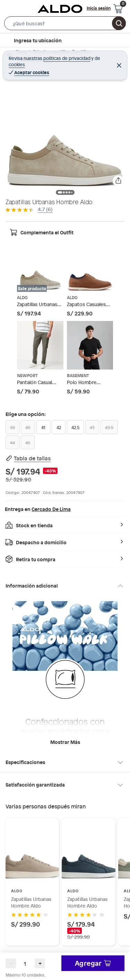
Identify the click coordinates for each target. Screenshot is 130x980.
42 (59, 427)
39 (12, 427)
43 (92, 427)
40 (28, 427)
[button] (65, 25)
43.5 (109, 427)
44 (12, 443)
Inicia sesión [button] (99, 8)
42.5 (75, 427)
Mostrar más (65, 742)
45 (28, 443)
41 (43, 427)
